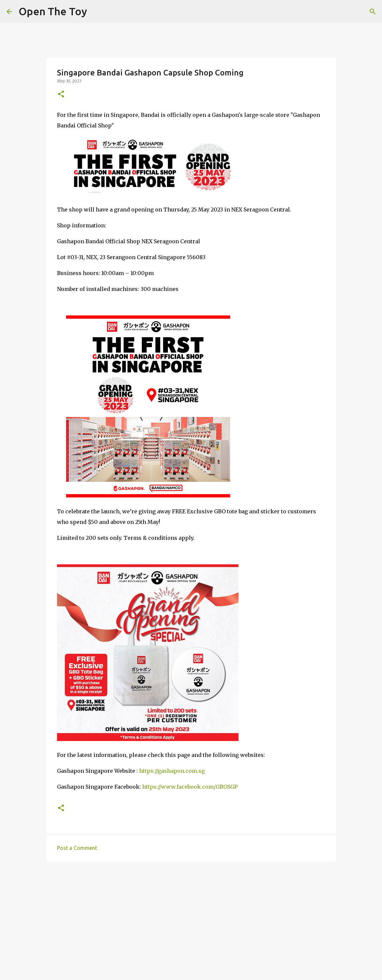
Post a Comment (77, 848)
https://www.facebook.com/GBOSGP (190, 787)
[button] (61, 94)
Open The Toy (53, 11)
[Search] (373, 12)
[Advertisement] (191, 918)
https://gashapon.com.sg (172, 771)
